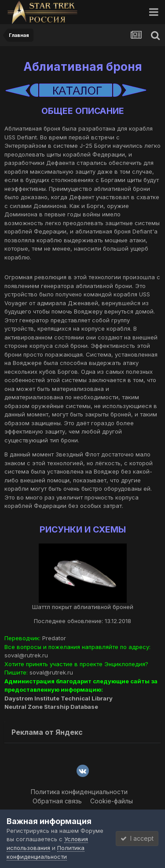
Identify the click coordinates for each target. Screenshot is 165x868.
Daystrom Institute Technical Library (59, 698)
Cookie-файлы (112, 801)
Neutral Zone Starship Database (51, 707)
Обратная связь (57, 801)
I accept (137, 838)
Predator (54, 638)
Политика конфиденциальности (79, 792)
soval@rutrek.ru (26, 655)
